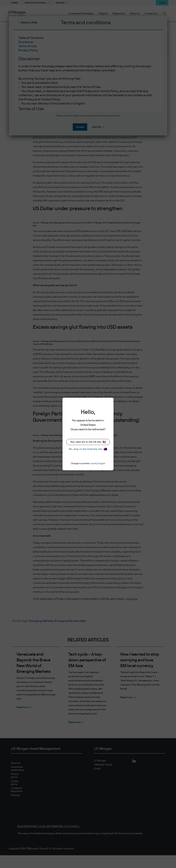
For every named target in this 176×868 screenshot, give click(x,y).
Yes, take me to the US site (88, 442)
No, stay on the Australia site (88, 449)
